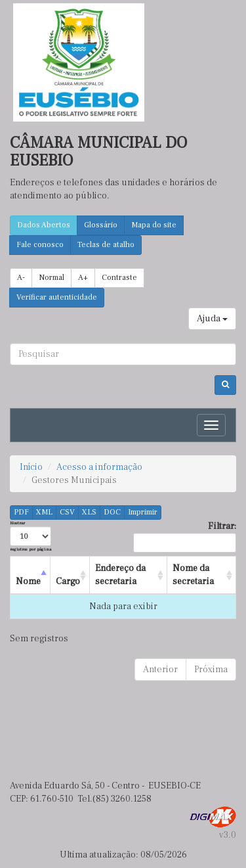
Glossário (101, 225)
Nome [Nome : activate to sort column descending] (28, 582)
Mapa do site (154, 225)
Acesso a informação (99, 467)
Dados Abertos (44, 225)
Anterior (160, 670)
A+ (83, 278)
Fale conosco (40, 245)
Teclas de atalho (106, 245)
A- (21, 278)
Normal (51, 278)
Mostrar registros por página (31, 536)
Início (31, 467)
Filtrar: (185, 537)
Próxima (211, 670)
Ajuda (212, 319)
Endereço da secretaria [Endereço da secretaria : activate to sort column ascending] (120, 575)
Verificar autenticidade (57, 297)
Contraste (119, 278)
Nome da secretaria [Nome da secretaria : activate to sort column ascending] (193, 575)
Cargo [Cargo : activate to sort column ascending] (68, 582)
